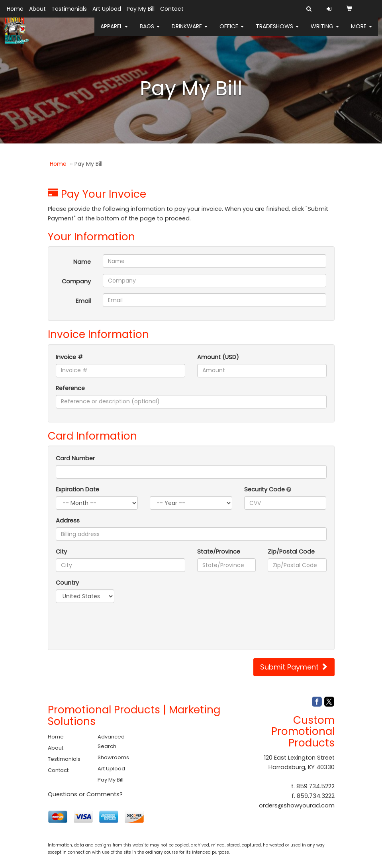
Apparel (114, 32)
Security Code (268, 489)
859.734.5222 (315, 786)
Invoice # (69, 357)
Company (76, 281)
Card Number (75, 458)
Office (232, 32)
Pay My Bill (141, 9)
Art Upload (107, 9)
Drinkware (190, 32)
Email (83, 301)
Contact (172, 9)
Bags (150, 32)
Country (67, 583)
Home (15, 9)
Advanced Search (111, 741)
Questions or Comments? (85, 794)
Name (82, 262)
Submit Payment (294, 667)
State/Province (219, 552)
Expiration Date (77, 489)
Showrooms (113, 757)
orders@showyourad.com (297, 805)
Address (68, 520)
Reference (70, 388)
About (37, 9)
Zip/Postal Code (291, 552)
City (61, 552)
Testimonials (69, 9)
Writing (325, 32)
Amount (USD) (218, 357)
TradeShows (277, 32)
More (361, 32)
